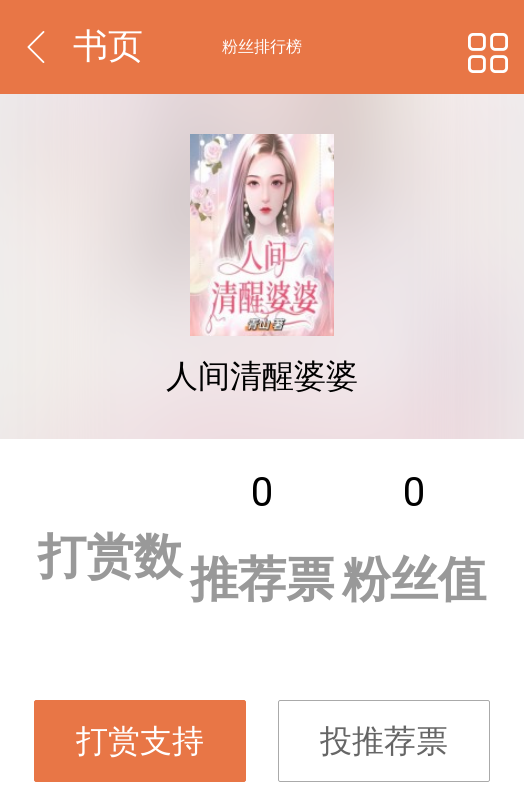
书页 (108, 46)
